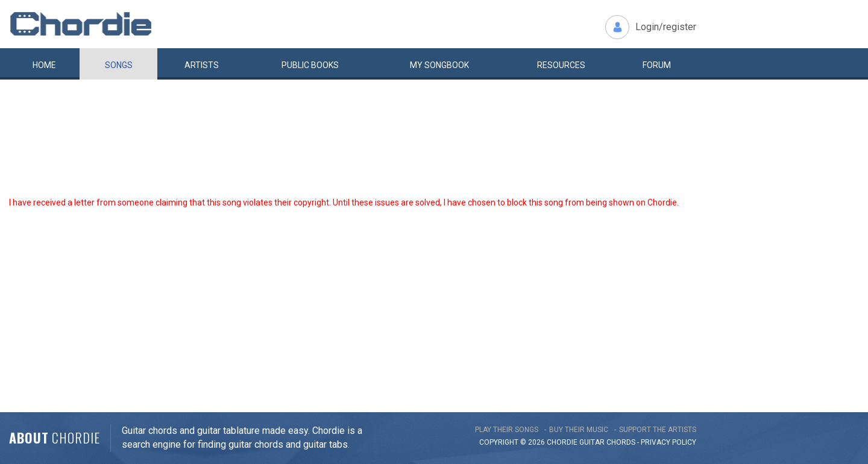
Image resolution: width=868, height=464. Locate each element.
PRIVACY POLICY (668, 442)
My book (439, 65)
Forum (657, 65)
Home (44, 65)
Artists (202, 65)
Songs (119, 65)
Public (310, 65)
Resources (561, 65)
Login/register (666, 27)
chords (621, 442)
